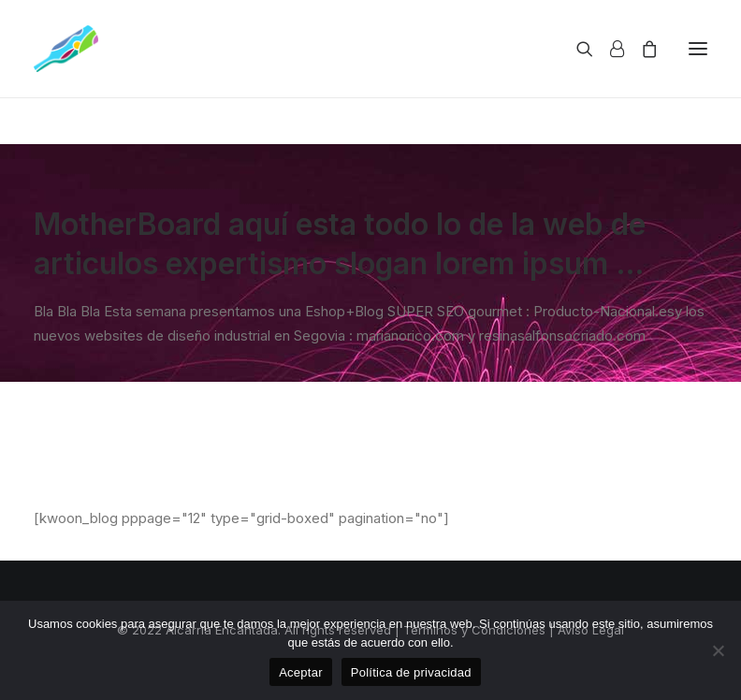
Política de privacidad (411, 672)
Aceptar (301, 672)
